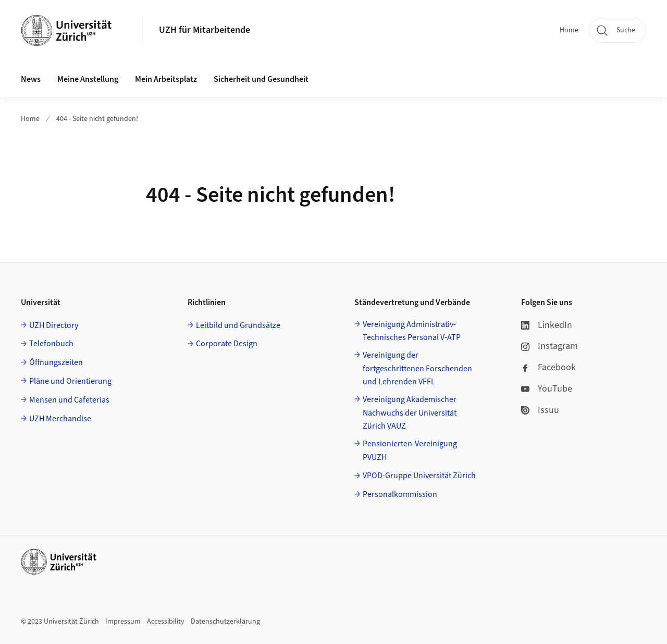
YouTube (547, 389)
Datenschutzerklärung (225, 622)
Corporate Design (227, 344)
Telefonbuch (51, 344)
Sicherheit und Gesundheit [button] (261, 79)
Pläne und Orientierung (70, 381)
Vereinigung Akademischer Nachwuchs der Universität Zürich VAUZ (410, 413)
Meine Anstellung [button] (88, 79)
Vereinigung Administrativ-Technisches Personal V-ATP (412, 331)
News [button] (31, 79)
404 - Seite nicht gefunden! (97, 119)
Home (569, 30)
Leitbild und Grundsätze (238, 325)
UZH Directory (54, 325)
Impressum (123, 622)
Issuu (540, 410)
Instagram (549, 346)
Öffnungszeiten (56, 362)
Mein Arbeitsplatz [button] (166, 79)
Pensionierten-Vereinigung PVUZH (410, 451)
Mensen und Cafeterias (69, 400)
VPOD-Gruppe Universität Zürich (419, 476)
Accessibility (166, 622)
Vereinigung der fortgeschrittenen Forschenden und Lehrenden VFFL (417, 368)
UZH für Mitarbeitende (205, 30)
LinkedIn (547, 325)
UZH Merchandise (60, 419)
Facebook (548, 367)
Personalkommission (400, 494)
